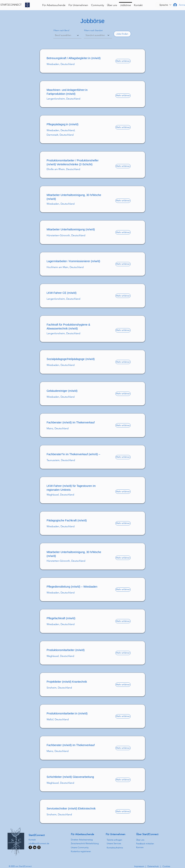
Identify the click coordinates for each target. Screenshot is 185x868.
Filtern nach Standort (93, 30)
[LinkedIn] (35, 847)
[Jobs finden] (122, 34)
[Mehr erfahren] (123, 61)
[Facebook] (30, 847)
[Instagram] (39, 847)
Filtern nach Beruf (61, 30)
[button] (165, 5)
